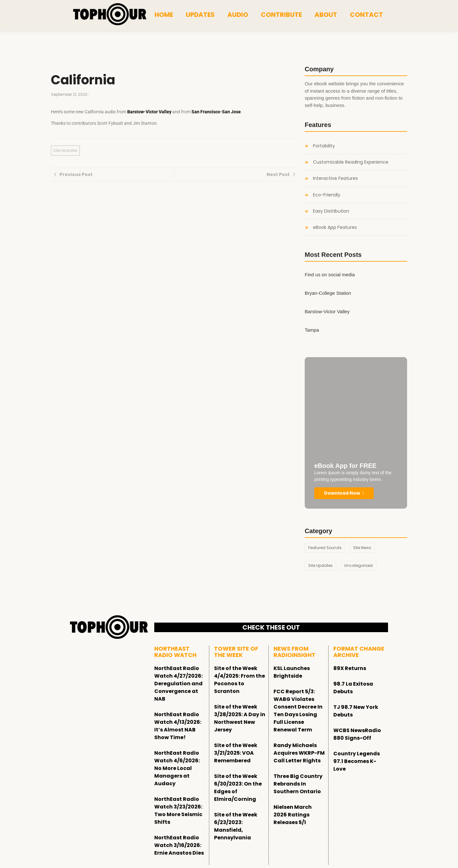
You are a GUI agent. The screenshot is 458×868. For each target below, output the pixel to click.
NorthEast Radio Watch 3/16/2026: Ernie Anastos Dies (179, 845)
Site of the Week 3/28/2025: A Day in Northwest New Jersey (240, 718)
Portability (324, 146)
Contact (366, 15)
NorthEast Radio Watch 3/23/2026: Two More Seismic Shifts (178, 811)
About (326, 15)
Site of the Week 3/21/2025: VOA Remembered (236, 753)
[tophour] (110, 14)
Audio (238, 15)
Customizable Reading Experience (351, 162)
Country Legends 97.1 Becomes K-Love (357, 761)
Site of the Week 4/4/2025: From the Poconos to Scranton (239, 680)
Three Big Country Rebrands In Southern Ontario (298, 784)
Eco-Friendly (327, 195)
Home (164, 15)
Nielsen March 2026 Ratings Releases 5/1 (293, 815)
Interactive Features (335, 178)
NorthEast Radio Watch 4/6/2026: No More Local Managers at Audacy (177, 768)
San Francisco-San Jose (216, 112)
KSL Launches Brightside (292, 672)
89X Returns (350, 668)
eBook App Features (335, 227)
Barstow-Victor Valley (149, 112)
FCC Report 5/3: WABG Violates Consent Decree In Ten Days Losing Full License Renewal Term (298, 711)
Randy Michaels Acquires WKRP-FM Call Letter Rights (299, 753)
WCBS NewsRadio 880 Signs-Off (357, 734)
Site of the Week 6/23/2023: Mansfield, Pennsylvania (236, 826)
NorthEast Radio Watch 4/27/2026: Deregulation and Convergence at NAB (178, 684)
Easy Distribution (331, 211)
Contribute (281, 15)
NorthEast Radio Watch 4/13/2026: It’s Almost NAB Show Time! (178, 726)
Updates (200, 15)
